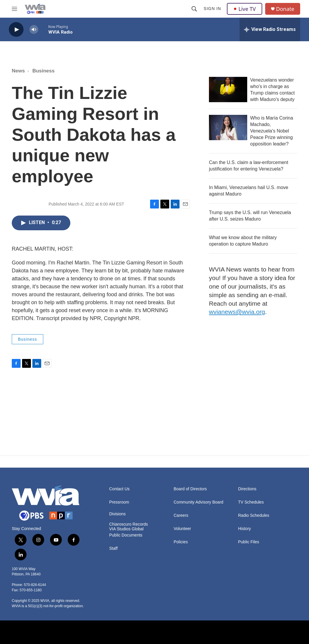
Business (44, 71)
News (18, 71)
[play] (16, 30)
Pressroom (119, 502)
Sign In (212, 9)
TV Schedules (251, 502)
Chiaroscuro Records (129, 524)
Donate (285, 9)
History (245, 529)
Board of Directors (190, 489)
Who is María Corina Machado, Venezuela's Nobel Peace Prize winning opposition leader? (272, 131)
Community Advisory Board (198, 502)
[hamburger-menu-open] (14, 9)
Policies (181, 542)
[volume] (34, 30)
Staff (113, 548)
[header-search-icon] (194, 9)
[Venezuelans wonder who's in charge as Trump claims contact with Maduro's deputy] (228, 90)
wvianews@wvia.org (237, 312)
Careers (181, 515)
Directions (247, 489)
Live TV (245, 9)
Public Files (249, 542)
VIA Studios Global (126, 529)
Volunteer (182, 529)
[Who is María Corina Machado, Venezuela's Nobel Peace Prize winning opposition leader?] (228, 128)
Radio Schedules (254, 515)
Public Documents (126, 535)
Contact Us (119, 489)
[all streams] (270, 29)
